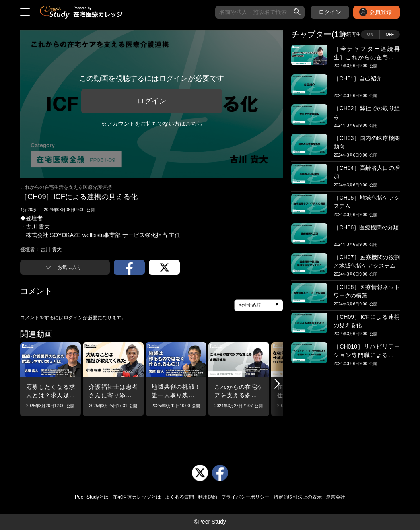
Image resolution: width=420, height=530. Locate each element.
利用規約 (208, 497)
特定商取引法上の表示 (298, 497)
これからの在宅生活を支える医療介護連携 (66, 187)
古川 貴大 (51, 250)
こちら (194, 124)
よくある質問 (179, 497)
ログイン (330, 12)
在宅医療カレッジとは (137, 497)
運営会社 (336, 497)
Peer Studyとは (92, 497)
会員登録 (381, 12)
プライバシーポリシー (245, 497)
